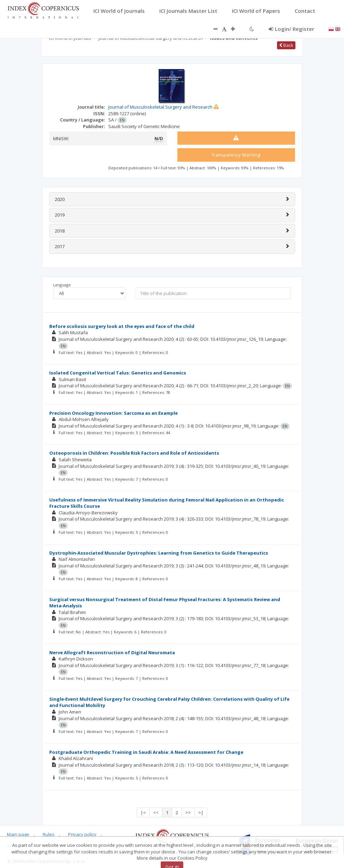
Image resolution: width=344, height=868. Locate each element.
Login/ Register (291, 29)
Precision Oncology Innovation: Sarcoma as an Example (114, 413)
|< (143, 812)
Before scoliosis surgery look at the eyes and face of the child (122, 326)
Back (286, 45)
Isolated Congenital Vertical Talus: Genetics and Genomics (118, 373)
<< (156, 812)
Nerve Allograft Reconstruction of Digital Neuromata (112, 652)
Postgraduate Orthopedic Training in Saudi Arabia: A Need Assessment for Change (146, 752)
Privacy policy (82, 834)
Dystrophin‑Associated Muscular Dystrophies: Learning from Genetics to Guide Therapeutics (159, 553)
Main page (18, 834)
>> (188, 812)
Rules (49, 834)
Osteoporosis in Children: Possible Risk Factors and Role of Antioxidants (134, 453)
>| (201, 812)
